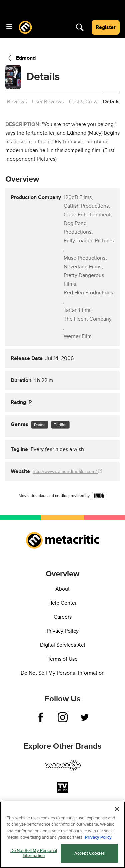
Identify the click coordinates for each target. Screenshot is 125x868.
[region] (62, 835)
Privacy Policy (63, 631)
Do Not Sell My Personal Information (63, 673)
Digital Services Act (63, 645)
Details (111, 102)
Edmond (20, 58)
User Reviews (48, 102)
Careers (63, 617)
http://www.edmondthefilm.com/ (67, 471)
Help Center (62, 603)
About (62, 589)
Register (106, 27)
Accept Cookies (89, 853)
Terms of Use (63, 659)
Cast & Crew (83, 102)
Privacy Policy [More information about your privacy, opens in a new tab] (98, 837)
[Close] (117, 809)
